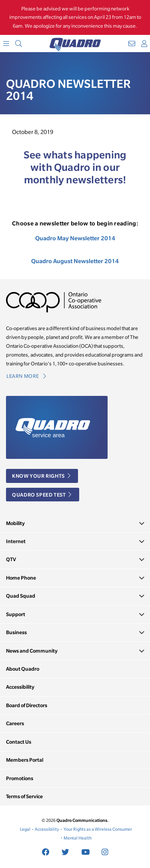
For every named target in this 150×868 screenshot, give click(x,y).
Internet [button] (16, 541)
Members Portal (25, 760)
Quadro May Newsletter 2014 (75, 238)
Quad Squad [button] (21, 596)
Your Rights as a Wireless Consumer (98, 829)
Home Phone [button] (21, 578)
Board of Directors (27, 705)
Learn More (26, 376)
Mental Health (78, 838)
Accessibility (20, 687)
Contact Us (19, 742)
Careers (15, 723)
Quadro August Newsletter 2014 (75, 261)
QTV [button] (11, 559)
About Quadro (23, 669)
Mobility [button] (15, 523)
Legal (25, 829)
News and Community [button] (32, 651)
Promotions (20, 778)
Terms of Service (24, 796)
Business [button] (16, 632)
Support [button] (16, 614)
